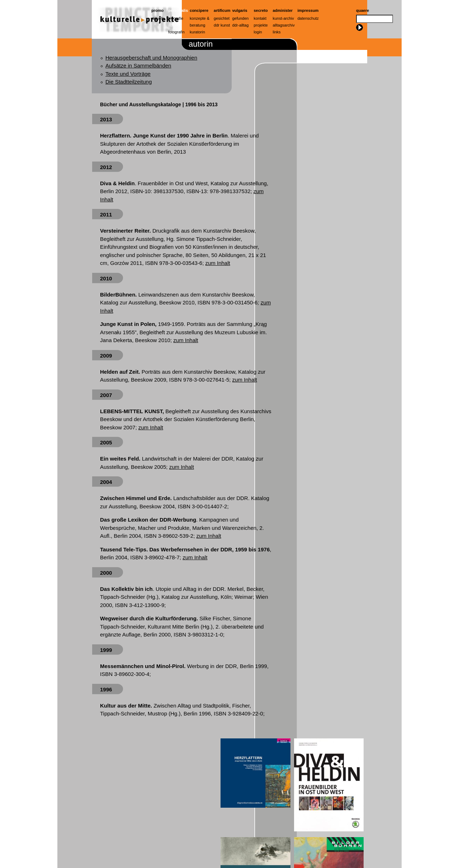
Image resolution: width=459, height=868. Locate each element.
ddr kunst (222, 25)
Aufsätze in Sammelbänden (138, 66)
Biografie (176, 18)
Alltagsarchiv (284, 25)
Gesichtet (222, 18)
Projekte (261, 25)
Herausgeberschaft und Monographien (151, 58)
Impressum (308, 10)
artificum (222, 10)
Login (258, 32)
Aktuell (157, 18)
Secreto (261, 10)
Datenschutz (308, 18)
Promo (157, 10)
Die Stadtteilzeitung (129, 82)
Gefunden (241, 18)
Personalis (178, 10)
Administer (283, 10)
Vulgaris (240, 10)
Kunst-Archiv (283, 18)
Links (277, 32)
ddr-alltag (241, 25)
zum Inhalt (218, 263)
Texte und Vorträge (128, 74)
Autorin (174, 25)
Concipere (199, 10)
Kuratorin (197, 32)
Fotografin (176, 32)
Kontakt (260, 18)
